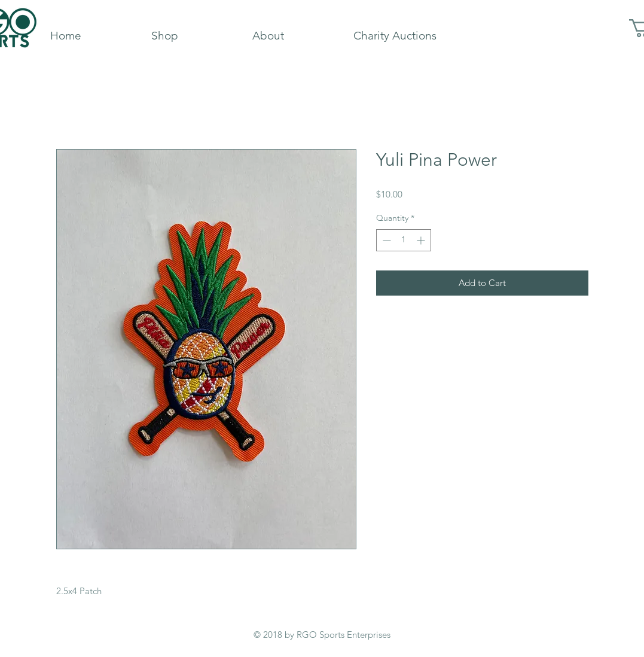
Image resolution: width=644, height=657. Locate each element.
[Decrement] (385, 240)
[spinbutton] (404, 240)
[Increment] (422, 240)
